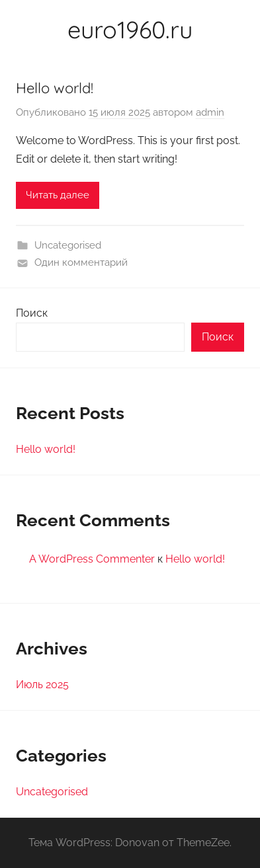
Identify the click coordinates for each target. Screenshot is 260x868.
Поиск (32, 313)
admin (210, 112)
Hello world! (55, 88)
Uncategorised (68, 245)
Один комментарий (81, 262)
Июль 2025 (42, 685)
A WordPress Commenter (92, 559)
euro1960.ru (130, 29)
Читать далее (58, 195)
